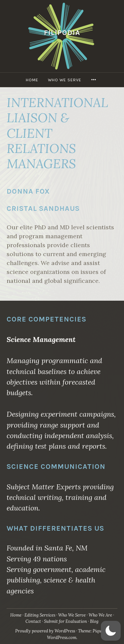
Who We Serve (65, 80)
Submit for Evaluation (65, 621)
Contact (33, 621)
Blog (94, 621)
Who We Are (100, 615)
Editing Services (40, 615)
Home (32, 80)
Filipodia (62, 33)
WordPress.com (62, 638)
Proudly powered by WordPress (45, 631)
